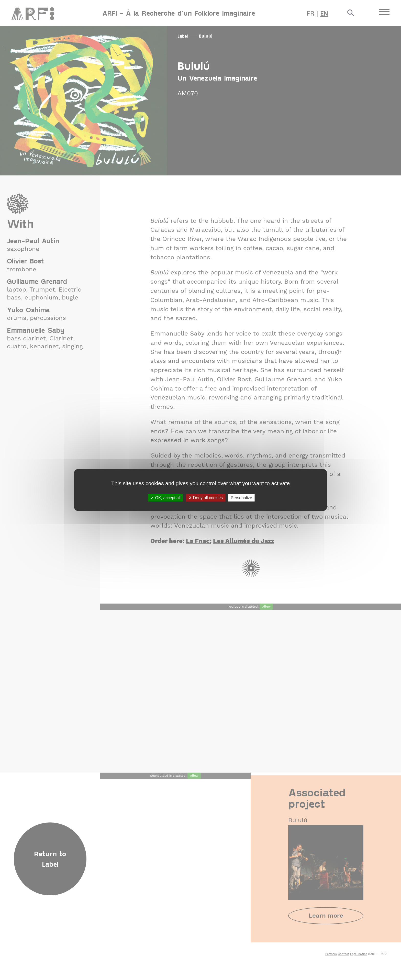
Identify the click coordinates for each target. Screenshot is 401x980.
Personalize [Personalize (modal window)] (241, 498)
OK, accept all (166, 498)
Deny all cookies (206, 498)
